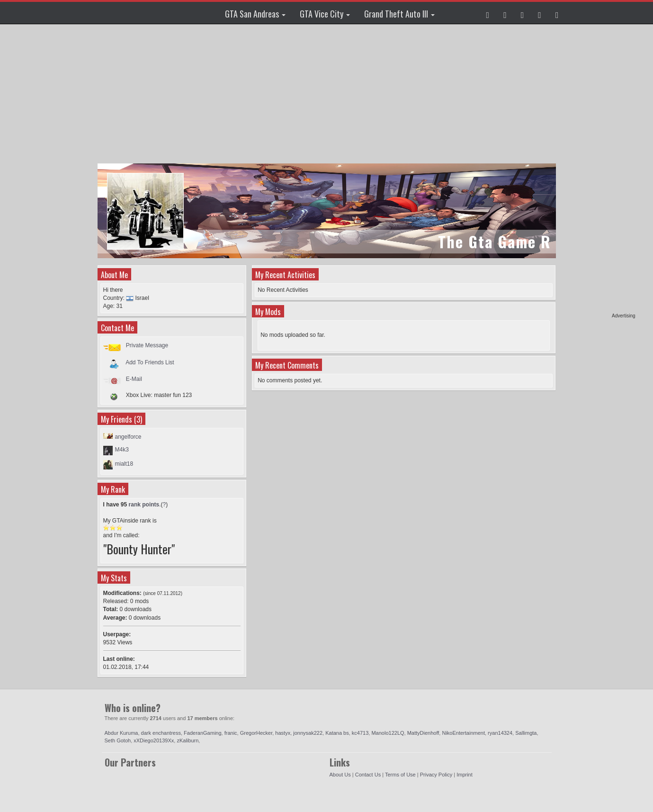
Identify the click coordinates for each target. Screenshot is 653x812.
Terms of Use (400, 775)
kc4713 (360, 733)
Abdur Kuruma (121, 733)
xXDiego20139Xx (154, 740)
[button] (488, 13)
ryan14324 (500, 733)
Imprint (465, 775)
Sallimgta (526, 733)
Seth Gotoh (118, 740)
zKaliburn (188, 740)
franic (231, 733)
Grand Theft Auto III (399, 14)
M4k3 (122, 450)
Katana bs (337, 733)
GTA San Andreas (255, 14)
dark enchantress (161, 733)
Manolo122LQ (388, 733)
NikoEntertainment (463, 733)
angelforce (128, 437)
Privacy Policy (436, 775)
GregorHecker (256, 733)
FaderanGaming (203, 733)
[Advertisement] (599, 171)
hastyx (283, 733)
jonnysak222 (308, 733)
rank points (144, 505)
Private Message (147, 345)
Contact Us (368, 775)
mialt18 (124, 464)
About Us (340, 775)
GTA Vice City (325, 14)
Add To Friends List (150, 362)
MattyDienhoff (423, 733)
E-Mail (134, 379)
